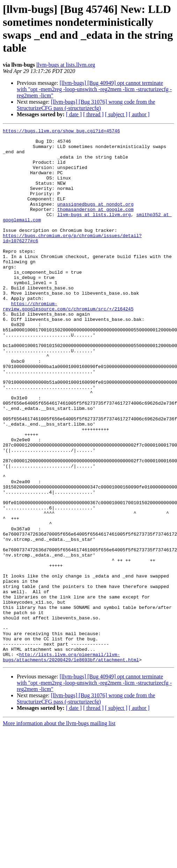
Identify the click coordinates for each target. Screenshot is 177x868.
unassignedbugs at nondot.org (95, 220)
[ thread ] (93, 114)
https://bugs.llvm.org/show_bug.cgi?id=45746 (61, 132)
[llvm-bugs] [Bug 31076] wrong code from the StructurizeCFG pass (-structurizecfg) (86, 105)
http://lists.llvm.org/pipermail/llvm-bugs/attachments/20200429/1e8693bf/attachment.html (71, 763)
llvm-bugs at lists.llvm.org (66, 65)
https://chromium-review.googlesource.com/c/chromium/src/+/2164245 (68, 342)
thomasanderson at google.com (95, 226)
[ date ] (74, 114)
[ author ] (139, 114)
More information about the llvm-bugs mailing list (59, 830)
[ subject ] (116, 114)
